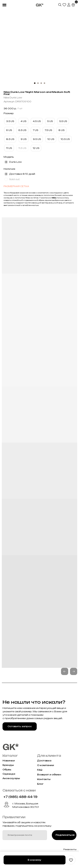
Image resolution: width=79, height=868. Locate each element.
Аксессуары (11, 778)
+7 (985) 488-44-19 (20, 797)
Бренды (8, 765)
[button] (74, 671)
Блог (40, 784)
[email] (25, 835)
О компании (46, 765)
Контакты (44, 779)
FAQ (40, 770)
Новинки (9, 761)
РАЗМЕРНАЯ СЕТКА (16, 186)
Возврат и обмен (49, 775)
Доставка (44, 761)
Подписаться (65, 835)
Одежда (9, 774)
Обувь (7, 770)
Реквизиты (70, 849)
